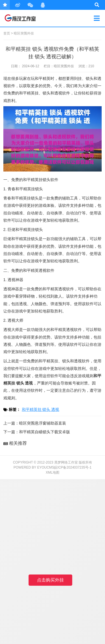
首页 (7, 33)
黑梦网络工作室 (23, 18)
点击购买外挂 (50, 580)
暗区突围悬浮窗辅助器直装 (43, 423)
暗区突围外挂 (24, 33)
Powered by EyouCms (34, 467)
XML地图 (53, 472)
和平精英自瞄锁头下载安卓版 (45, 432)
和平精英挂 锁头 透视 (41, 409)
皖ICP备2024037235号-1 (73, 467)
